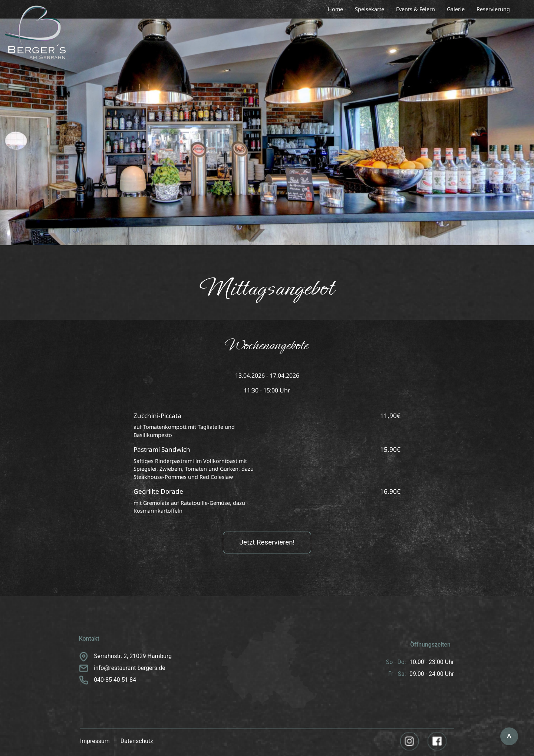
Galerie (456, 9)
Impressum (95, 741)
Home (335, 9)
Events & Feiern (416, 9)
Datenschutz (137, 741)
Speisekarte (370, 9)
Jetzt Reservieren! (267, 542)
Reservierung (493, 9)
